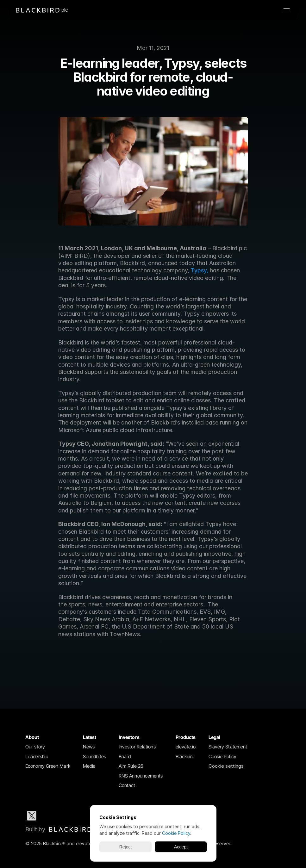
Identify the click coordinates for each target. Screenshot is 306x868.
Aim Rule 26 (131, 766)
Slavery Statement (228, 747)
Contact (127, 785)
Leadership (37, 756)
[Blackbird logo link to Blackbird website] (59, 829)
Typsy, (200, 270)
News (89, 747)
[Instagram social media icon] (72, 816)
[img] (70, 829)
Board (125, 756)
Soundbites (94, 756)
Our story (35, 747)
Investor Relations (137, 747)
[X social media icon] (32, 816)
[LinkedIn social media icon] (52, 816)
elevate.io (186, 747)
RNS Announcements (141, 776)
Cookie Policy (222, 756)
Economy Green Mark (48, 766)
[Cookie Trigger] (226, 766)
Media (89, 766)
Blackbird (185, 756)
